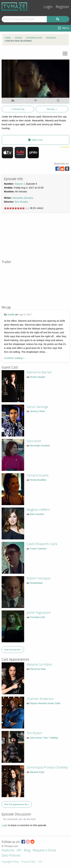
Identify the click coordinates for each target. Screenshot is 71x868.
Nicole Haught (37, 377)
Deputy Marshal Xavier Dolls (45, 703)
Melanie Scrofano (39, 664)
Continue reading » (14, 358)
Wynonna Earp (38, 669)
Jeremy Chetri (37, 411)
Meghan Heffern (38, 510)
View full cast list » (13, 650)
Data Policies (11, 856)
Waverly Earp (37, 772)
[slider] (17, 208)
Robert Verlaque (39, 578)
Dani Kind (34, 441)
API (19, 850)
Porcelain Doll (37, 617)
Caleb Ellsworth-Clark (42, 544)
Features (8, 850)
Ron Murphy (21, 202)
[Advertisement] (26, 238)
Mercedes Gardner (40, 445)
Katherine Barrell (39, 372)
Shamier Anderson (40, 699)
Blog (27, 850)
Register (63, 7)
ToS (40, 862)
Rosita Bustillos (38, 480)
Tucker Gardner (38, 549)
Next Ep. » (52, 109)
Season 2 (20, 184)
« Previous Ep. (18, 109)
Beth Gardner (37, 514)
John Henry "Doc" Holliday (44, 738)
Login (48, 7)
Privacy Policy (28, 862)
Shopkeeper (36, 583)
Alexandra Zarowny (23, 198)
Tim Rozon (34, 733)
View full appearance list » (17, 804)
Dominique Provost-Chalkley (47, 767)
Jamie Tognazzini (39, 612)
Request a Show (44, 850)
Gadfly (11, 314)
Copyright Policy (10, 862)
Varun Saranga (37, 407)
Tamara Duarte (38, 475)
